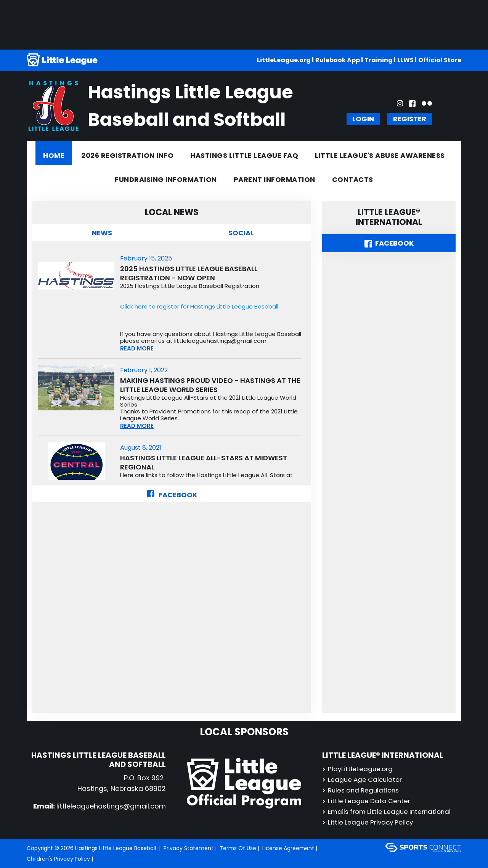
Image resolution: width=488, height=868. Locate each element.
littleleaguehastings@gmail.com (111, 806)
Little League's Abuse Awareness (380, 155)
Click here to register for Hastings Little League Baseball (199, 306)
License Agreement (288, 848)
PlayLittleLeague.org (358, 769)
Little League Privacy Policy (370, 822)
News (102, 233)
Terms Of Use (238, 848)
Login (363, 119)
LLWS (405, 60)
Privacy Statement (189, 848)
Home (54, 155)
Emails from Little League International (389, 811)
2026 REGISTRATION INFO (127, 155)
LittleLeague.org (284, 60)
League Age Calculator (364, 779)
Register (410, 119)
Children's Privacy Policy (58, 859)
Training (379, 60)
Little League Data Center (368, 801)
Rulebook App (338, 60)
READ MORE (137, 348)
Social (241, 233)
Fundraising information (166, 179)
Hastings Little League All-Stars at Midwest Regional (204, 463)
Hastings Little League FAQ (244, 155)
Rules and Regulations (363, 790)
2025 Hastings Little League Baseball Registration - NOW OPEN (189, 273)
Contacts (353, 179)
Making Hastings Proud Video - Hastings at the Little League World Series (210, 385)
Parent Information (274, 179)
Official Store (440, 60)
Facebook (172, 495)
